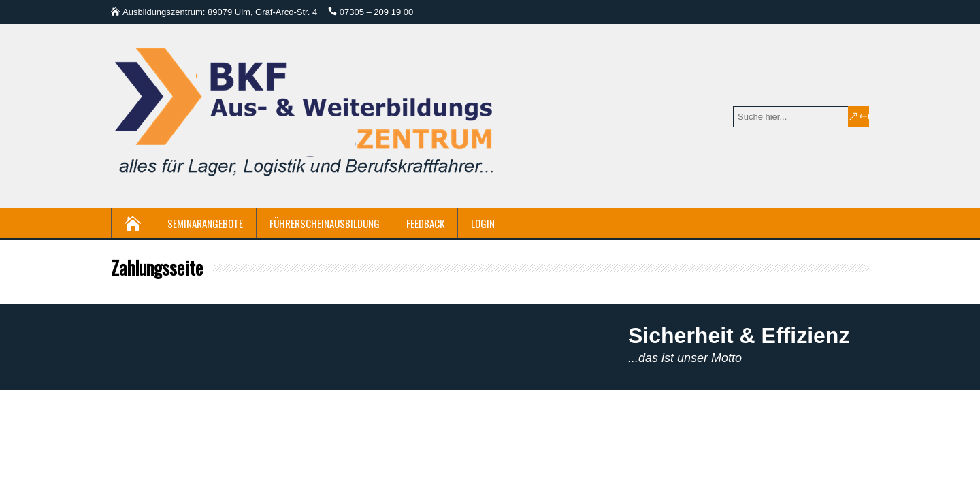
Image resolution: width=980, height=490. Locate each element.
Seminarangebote (205, 223)
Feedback (425, 223)
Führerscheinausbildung (325, 223)
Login (483, 223)
